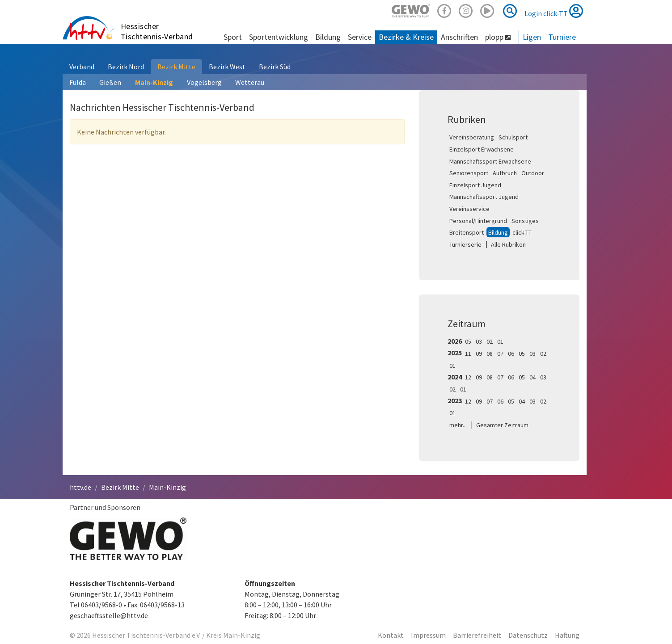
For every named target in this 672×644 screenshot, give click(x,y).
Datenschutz (528, 635)
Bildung (498, 232)
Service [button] (360, 37)
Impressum (428, 635)
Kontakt (391, 635)
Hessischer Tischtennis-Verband (157, 31)
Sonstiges (525, 221)
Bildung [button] (328, 37)
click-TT (522, 232)
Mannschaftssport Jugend (484, 197)
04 (533, 377)
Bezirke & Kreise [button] (406, 37)
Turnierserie (465, 244)
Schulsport (513, 137)
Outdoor (533, 173)
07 (500, 354)
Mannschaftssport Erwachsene (490, 161)
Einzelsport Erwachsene (482, 149)
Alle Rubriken (508, 244)
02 (490, 341)
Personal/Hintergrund (478, 221)
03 (479, 341)
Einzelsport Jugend (475, 185)
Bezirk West (227, 67)
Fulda (78, 82)
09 (479, 354)
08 (490, 354)
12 (468, 377)
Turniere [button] (562, 37)
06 (511, 354)
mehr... (458, 425)
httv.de (80, 487)
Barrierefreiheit (477, 635)
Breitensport (467, 232)
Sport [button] (233, 37)
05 (468, 341)
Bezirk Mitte (176, 67)
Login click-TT (554, 11)
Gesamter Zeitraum (502, 425)
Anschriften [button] (459, 37)
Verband (82, 67)
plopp (498, 37)
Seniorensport (469, 173)
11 (468, 354)
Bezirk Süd (275, 67)
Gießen (110, 82)
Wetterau (250, 82)
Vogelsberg (204, 82)
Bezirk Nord (126, 67)
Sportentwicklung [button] (279, 37)
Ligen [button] (532, 37)
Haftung (567, 635)
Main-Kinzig (154, 82)
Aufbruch (505, 173)
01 (500, 341)
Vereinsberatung (472, 137)
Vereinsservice (469, 209)
